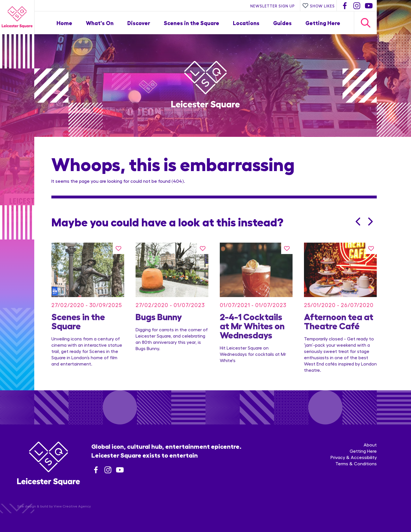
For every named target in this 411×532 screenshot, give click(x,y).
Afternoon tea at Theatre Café (339, 321)
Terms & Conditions (356, 463)
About (370, 445)
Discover (139, 23)
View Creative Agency (72, 506)
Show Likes (319, 6)
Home (64, 23)
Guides (282, 23)
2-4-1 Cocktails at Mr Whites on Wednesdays (252, 325)
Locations (246, 23)
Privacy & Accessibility (354, 457)
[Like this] (118, 248)
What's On (100, 23)
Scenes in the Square (192, 23)
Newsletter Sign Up (273, 6)
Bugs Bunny (159, 316)
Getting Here (323, 23)
